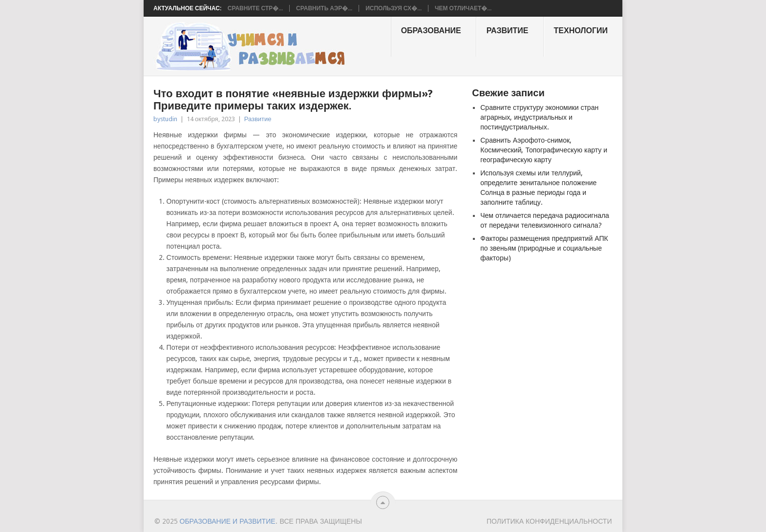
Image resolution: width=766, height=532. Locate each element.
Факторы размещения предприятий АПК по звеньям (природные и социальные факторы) (544, 248)
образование (431, 31)
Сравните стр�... (255, 8)
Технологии (581, 31)
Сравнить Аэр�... (324, 8)
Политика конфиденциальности (549, 521)
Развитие (508, 31)
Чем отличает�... (463, 8)
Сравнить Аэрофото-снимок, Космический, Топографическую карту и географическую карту (544, 150)
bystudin (165, 119)
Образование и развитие (228, 521)
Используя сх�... (394, 8)
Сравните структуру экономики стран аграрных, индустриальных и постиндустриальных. (539, 117)
